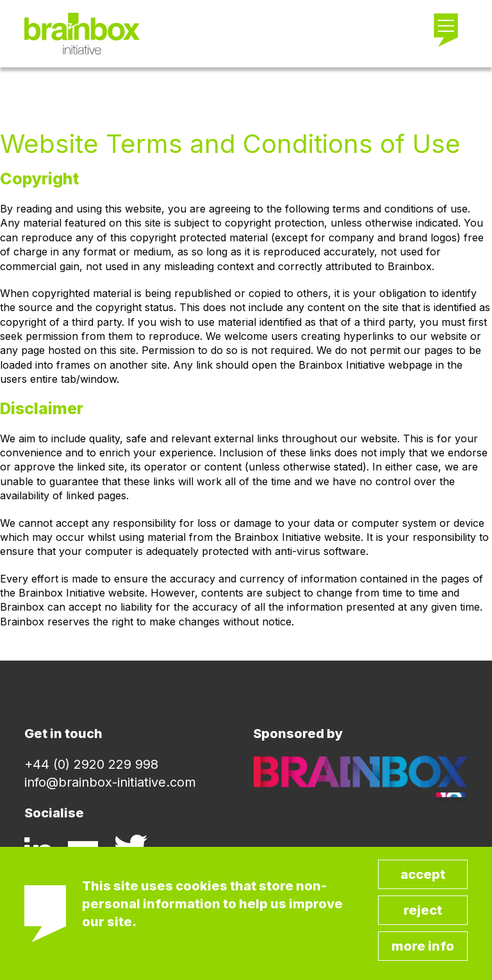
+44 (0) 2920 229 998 (91, 764)
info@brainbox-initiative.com (110, 782)
